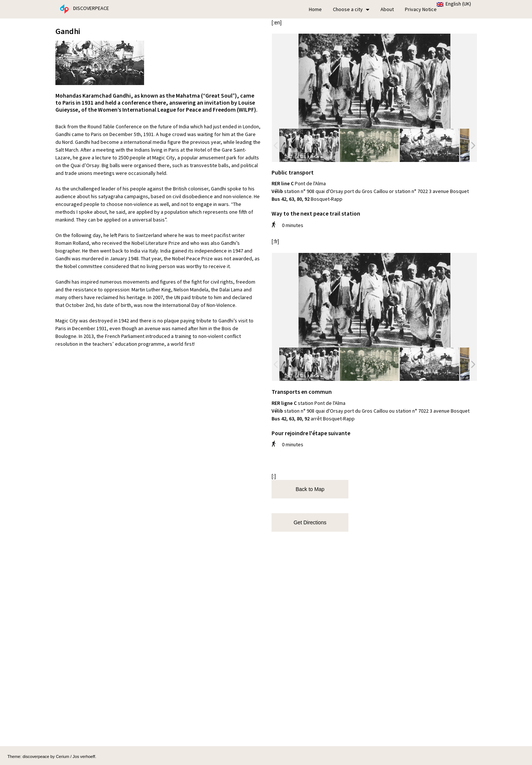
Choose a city (351, 9)
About (387, 9)
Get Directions (309, 522)
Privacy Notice (421, 9)
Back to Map (308, 489)
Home (315, 9)
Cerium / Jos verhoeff (75, 756)
